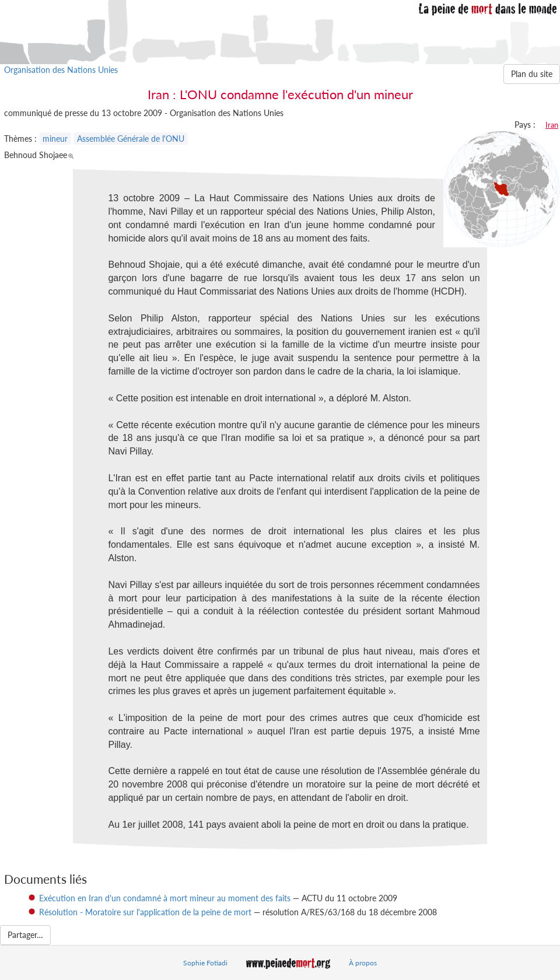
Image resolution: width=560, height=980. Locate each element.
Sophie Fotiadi (205, 963)
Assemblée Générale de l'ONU (131, 139)
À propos (363, 963)
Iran (552, 125)
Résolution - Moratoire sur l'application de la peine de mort (145, 912)
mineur (55, 139)
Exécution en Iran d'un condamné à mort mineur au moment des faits (165, 898)
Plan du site (532, 74)
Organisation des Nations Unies (61, 70)
